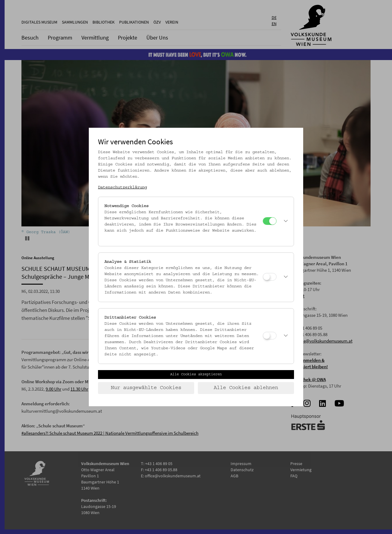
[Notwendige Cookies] (270, 221)
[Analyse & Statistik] (270, 277)
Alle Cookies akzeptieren (196, 374)
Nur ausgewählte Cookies (146, 388)
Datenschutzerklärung (123, 187)
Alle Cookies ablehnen (246, 388)
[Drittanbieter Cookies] (270, 336)
